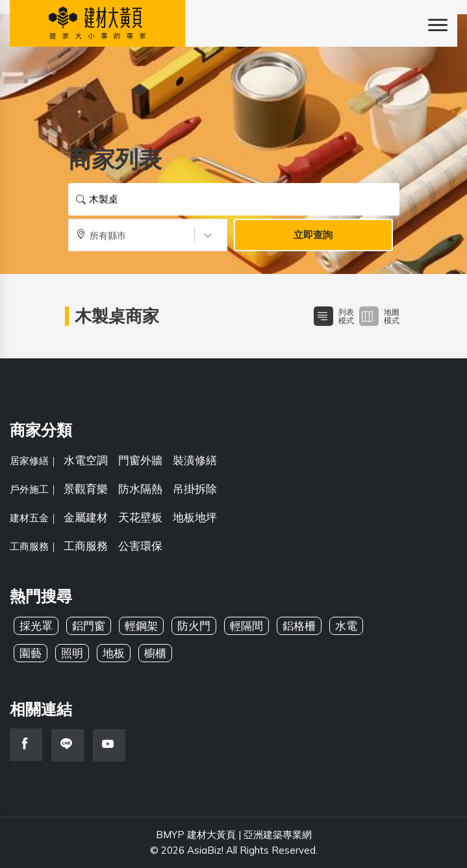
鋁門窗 (89, 626)
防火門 (194, 626)
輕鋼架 (141, 626)
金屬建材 (86, 517)
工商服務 (86, 546)
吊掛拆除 (195, 489)
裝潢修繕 (195, 460)
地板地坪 (195, 517)
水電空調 (86, 460)
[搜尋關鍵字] (234, 199)
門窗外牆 (140, 460)
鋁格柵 (299, 626)
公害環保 (140, 546)
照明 (72, 653)
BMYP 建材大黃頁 (196, 835)
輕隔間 (246, 626)
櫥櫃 (155, 653)
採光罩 (36, 626)
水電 (346, 626)
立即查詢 (313, 235)
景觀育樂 (86, 489)
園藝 (31, 653)
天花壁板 (140, 517)
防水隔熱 (140, 489)
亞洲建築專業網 (278, 835)
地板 (114, 653)
